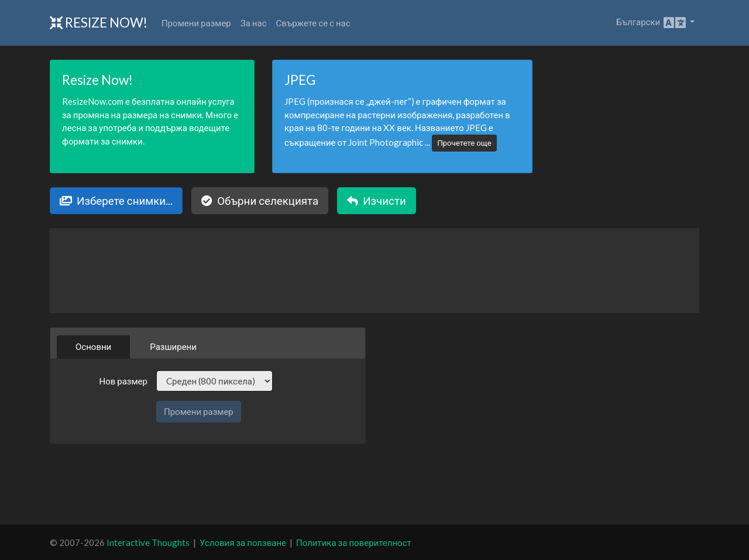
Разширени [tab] (173, 346)
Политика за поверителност (354, 542)
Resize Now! (99, 23)
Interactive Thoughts (148, 542)
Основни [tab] (93, 346)
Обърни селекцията (260, 200)
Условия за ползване (243, 542)
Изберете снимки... (116, 200)
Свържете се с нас (313, 23)
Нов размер (123, 381)
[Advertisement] (374, 485)
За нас (254, 23)
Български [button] (652, 23)
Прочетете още (464, 143)
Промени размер (196, 23)
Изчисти (377, 200)
